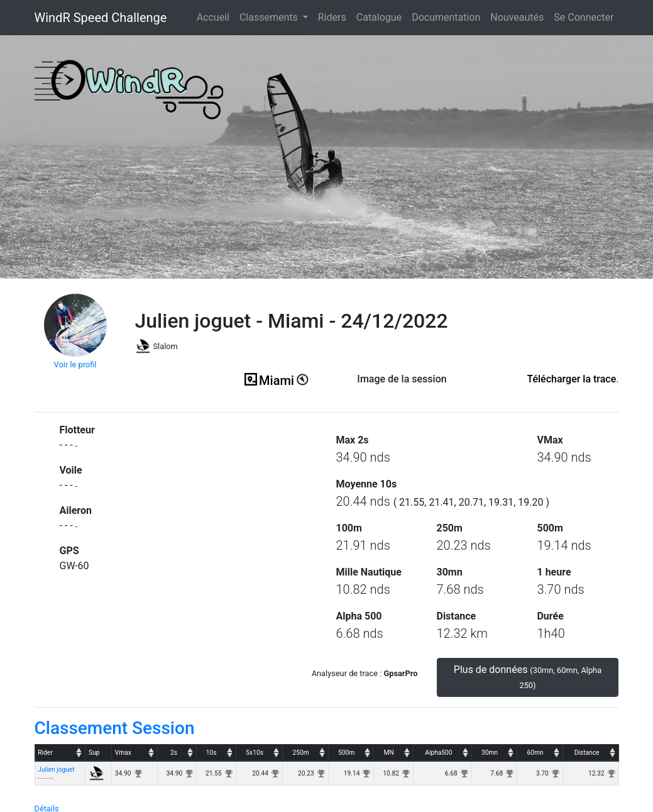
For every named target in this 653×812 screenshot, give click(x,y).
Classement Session (115, 728)
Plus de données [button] (528, 677)
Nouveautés (517, 17)
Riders (332, 17)
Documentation (446, 17)
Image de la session (402, 379)
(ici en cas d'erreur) (402, 395)
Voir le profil (75, 364)
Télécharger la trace (571, 379)
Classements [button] (270, 17)
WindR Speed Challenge (101, 18)
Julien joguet (56, 770)
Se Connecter (584, 17)
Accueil (216, 16)
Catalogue (379, 17)
